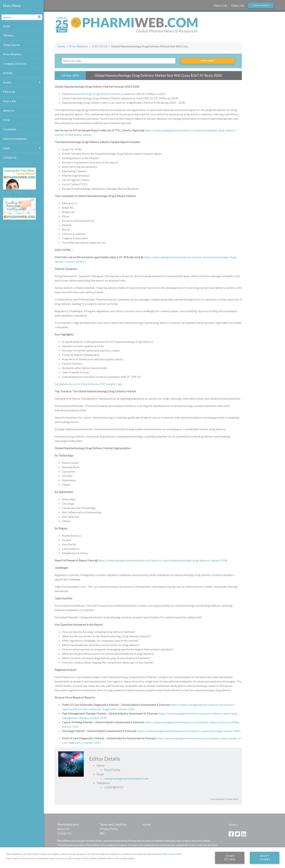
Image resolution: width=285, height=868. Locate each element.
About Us (63, 829)
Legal (23, 148)
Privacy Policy (109, 829)
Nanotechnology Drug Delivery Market (96, 94)
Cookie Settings (230, 858)
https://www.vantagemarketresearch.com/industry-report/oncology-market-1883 (189, 731)
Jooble (147, 824)
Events (23, 82)
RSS (102, 833)
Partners (8, 35)
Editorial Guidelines (15, 139)
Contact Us (64, 833)
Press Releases (79, 46)
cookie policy (175, 854)
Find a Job (238, 5)
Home (61, 46)
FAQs (6, 120)
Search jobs (208, 61)
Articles (8, 73)
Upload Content (261, 5)
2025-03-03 (99, 46)
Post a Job (220, 5)
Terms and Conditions (113, 824)
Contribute (10, 129)
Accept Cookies (265, 858)
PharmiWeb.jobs (68, 824)
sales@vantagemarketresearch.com (126, 778)
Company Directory (15, 64)
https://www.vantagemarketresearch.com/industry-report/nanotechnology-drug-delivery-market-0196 (163, 560)
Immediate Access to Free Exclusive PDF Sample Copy (89, 384)
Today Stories (11, 45)
